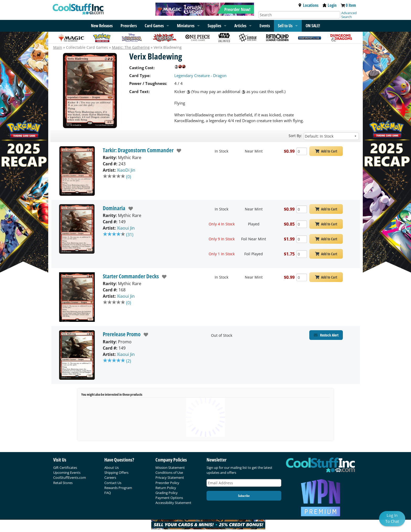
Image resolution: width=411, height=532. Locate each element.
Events (265, 26)
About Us (112, 468)
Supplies (214, 26)
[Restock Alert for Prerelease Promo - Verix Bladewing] (326, 335)
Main (58, 47)
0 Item (351, 5)
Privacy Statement (170, 477)
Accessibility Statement (173, 503)
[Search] (299, 15)
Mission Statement (170, 468)
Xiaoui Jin (126, 228)
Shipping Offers (116, 473)
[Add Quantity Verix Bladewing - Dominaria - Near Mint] (302, 209)
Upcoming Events (67, 473)
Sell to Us (285, 26)
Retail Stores (63, 483)
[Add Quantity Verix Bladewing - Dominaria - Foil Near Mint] (302, 239)
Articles (240, 26)
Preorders (129, 26)
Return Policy (166, 488)
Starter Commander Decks (131, 276)
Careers (110, 477)
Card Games (154, 26)
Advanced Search (349, 15)
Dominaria (114, 208)
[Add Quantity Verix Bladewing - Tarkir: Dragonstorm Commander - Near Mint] (302, 151)
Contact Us (113, 483)
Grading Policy (167, 493)
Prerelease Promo (122, 334)
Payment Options (169, 498)
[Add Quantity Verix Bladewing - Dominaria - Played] (302, 224)
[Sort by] (331, 136)
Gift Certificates (65, 468)
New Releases (102, 26)
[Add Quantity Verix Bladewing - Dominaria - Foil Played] (302, 254)
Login (330, 5)
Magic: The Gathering (131, 47)
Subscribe (244, 496)
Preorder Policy (167, 483)
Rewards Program (118, 488)
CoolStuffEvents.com (70, 477)
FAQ (108, 493)
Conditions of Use (169, 473)
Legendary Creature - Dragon (200, 75)
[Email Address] (244, 483)
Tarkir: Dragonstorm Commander (138, 150)
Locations (308, 5)
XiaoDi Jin (126, 170)
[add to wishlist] (178, 151)
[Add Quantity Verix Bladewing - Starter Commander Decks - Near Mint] (302, 277)
